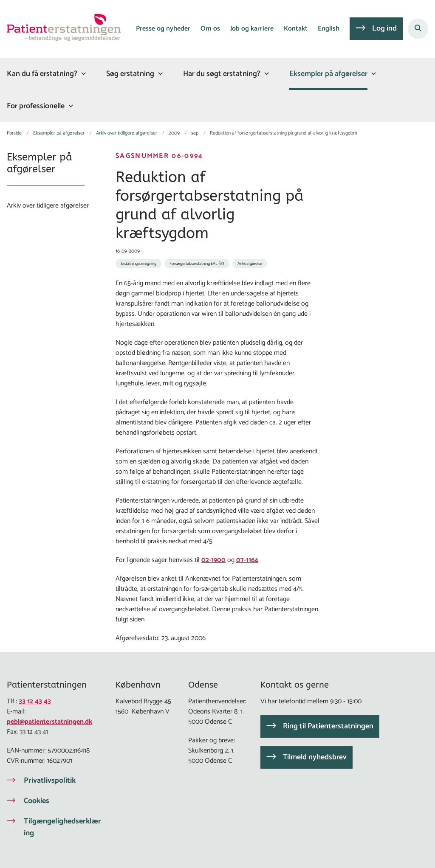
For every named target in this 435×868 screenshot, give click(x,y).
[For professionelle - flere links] (70, 106)
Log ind (384, 28)
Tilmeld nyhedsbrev (315, 757)
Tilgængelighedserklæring (62, 827)
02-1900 (213, 560)
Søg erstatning (130, 74)
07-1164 (247, 560)
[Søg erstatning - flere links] (159, 74)
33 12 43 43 (35, 701)
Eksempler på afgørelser (328, 74)
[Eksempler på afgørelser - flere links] (373, 74)
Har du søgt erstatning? (222, 74)
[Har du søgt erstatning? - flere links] (266, 74)
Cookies (37, 801)
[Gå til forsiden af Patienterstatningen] (60, 29)
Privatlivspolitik (50, 781)
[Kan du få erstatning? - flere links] (82, 74)
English (329, 29)
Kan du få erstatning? (42, 74)
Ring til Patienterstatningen (328, 726)
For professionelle (36, 106)
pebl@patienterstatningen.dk (49, 722)
